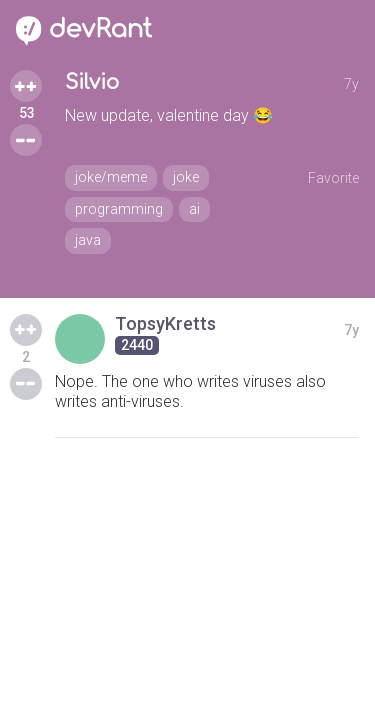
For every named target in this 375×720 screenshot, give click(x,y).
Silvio (92, 82)
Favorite (333, 178)
